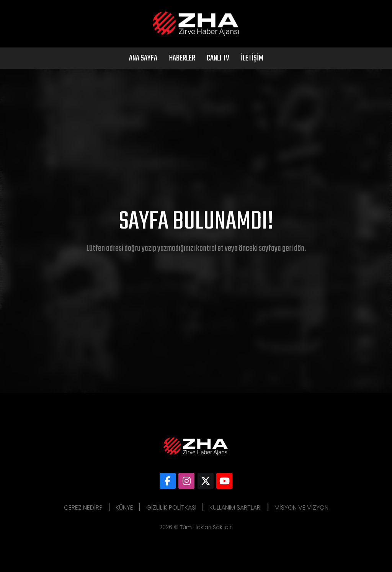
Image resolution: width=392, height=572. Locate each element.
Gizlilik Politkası (171, 507)
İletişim (252, 58)
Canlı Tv (218, 58)
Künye (124, 507)
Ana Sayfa (143, 58)
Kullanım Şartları (235, 507)
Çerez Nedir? (83, 507)
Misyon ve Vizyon (301, 507)
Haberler (182, 58)
